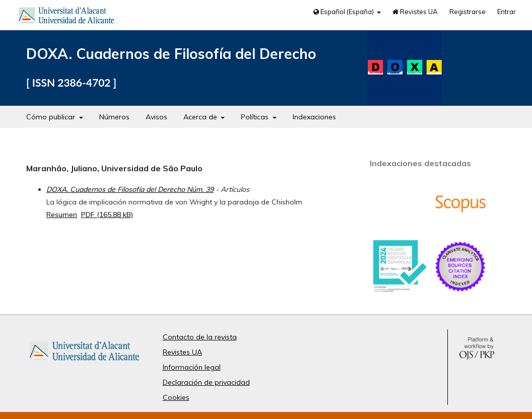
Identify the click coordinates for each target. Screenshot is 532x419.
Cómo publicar (52, 117)
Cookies (176, 397)
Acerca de (201, 117)
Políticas (256, 117)
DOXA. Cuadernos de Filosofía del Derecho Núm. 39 (130, 189)
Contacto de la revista (200, 337)
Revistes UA (415, 12)
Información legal (192, 367)
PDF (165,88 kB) (107, 215)
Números (114, 117)
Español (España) (344, 12)
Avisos (156, 117)
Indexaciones (314, 117)
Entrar (507, 12)
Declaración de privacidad (206, 382)
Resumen (62, 215)
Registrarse (468, 12)
